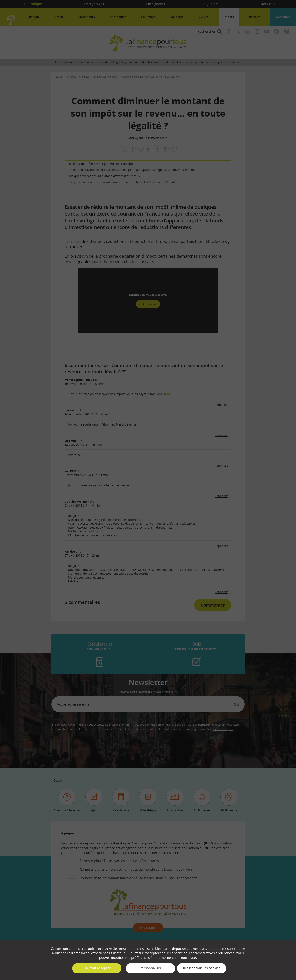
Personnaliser (151, 968)
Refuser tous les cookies (202, 968)
